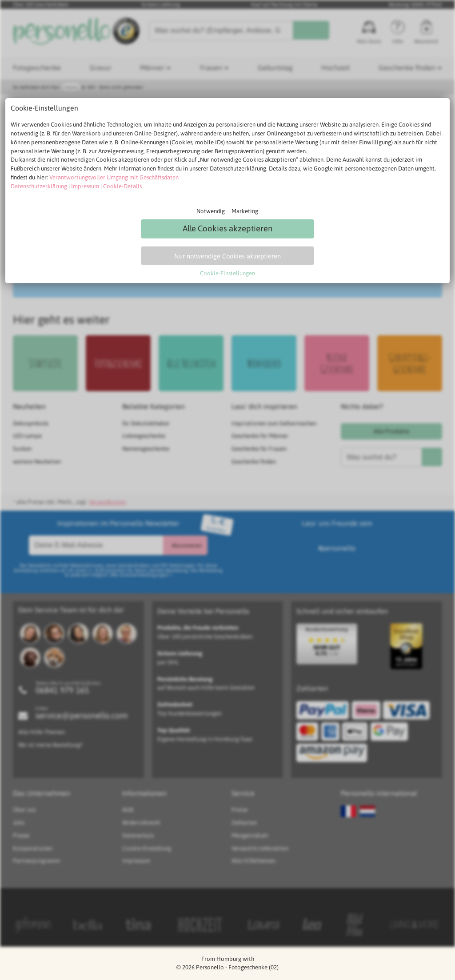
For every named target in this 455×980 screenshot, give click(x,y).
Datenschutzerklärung (39, 186)
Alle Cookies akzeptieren (227, 228)
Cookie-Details (122, 186)
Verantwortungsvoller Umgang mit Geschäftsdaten (114, 177)
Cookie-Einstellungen (227, 273)
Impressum (85, 186)
